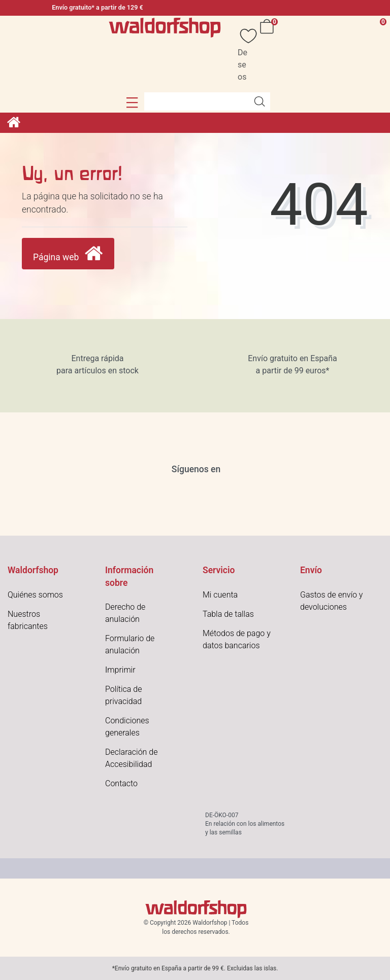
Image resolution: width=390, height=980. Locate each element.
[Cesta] (269, 54)
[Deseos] (243, 54)
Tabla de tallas (228, 614)
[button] (132, 102)
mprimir (121, 670)
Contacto (121, 783)
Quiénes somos (35, 595)
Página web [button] (68, 254)
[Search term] (197, 101)
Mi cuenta (220, 595)
